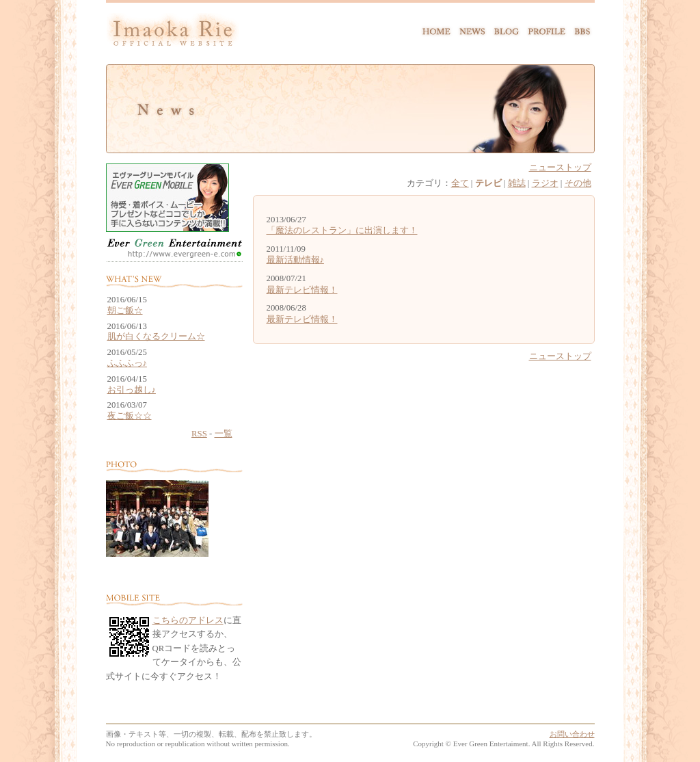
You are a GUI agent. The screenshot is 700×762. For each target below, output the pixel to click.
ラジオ (545, 183)
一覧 (224, 434)
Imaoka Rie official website (173, 34)
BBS (582, 29)
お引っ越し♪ (132, 390)
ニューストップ (560, 168)
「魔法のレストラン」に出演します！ (342, 231)
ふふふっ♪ (127, 364)
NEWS (473, 29)
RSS (199, 434)
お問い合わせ (572, 734)
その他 (578, 183)
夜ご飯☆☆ (130, 416)
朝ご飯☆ (125, 311)
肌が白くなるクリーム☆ (156, 337)
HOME (437, 29)
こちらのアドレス (188, 620)
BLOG (506, 29)
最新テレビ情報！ (302, 290)
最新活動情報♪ (295, 260)
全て (460, 183)
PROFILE (546, 29)
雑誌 (517, 183)
